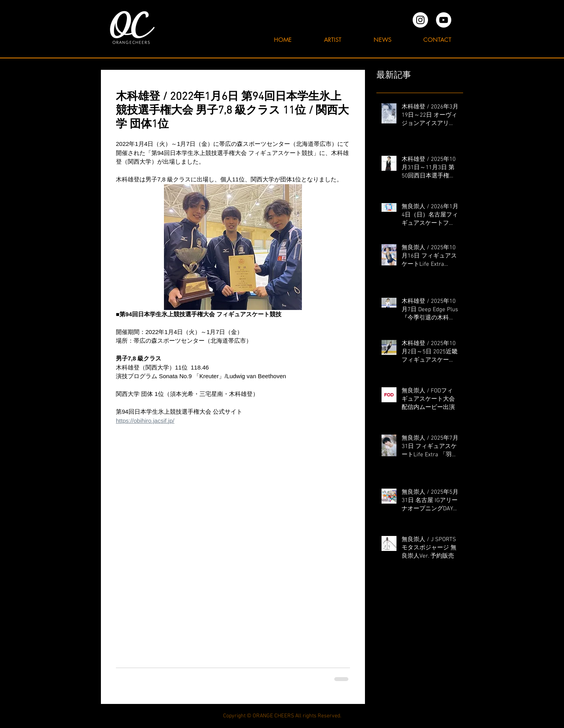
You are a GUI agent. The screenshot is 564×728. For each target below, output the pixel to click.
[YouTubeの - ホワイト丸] (444, 20)
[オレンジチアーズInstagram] (420, 20)
